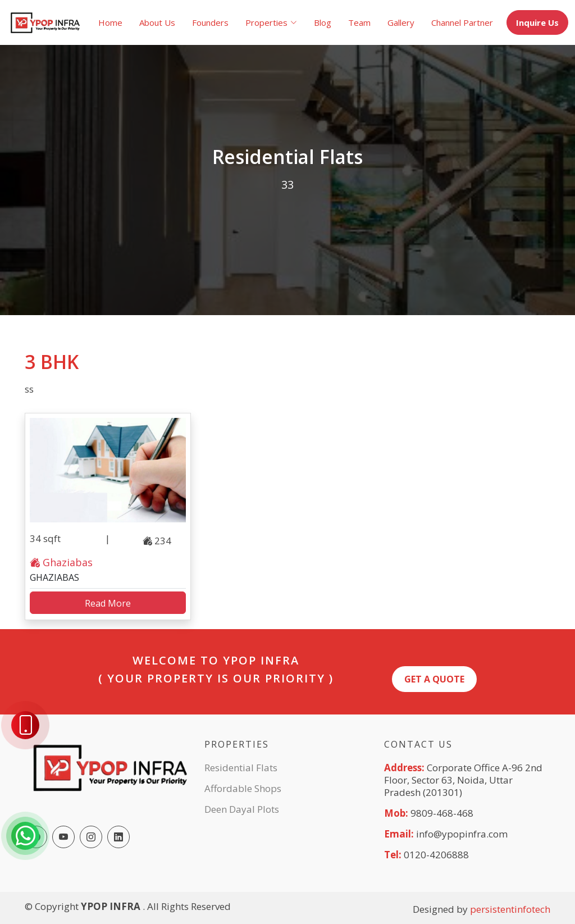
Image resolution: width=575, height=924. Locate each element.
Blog (323, 22)
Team (359, 22)
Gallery (401, 22)
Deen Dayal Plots (242, 809)
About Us (157, 22)
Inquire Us (537, 22)
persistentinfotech (510, 909)
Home (110, 22)
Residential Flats (241, 768)
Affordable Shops (243, 788)
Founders (210, 22)
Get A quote (434, 679)
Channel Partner (462, 22)
